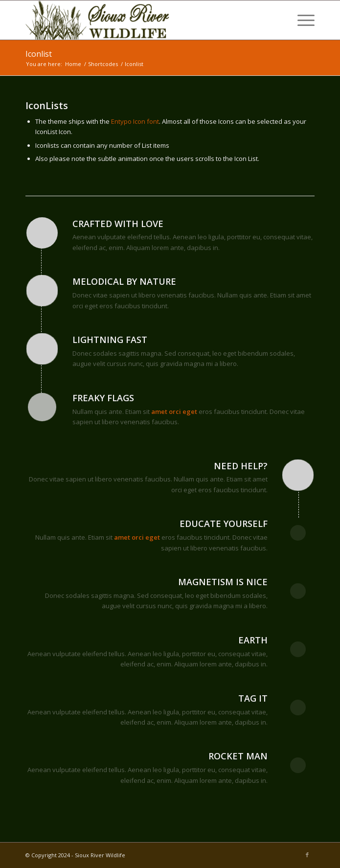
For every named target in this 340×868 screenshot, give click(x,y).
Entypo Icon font (135, 121)
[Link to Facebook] (307, 855)
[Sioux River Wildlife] (141, 20)
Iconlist (39, 54)
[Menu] (301, 20)
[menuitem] (301, 20)
